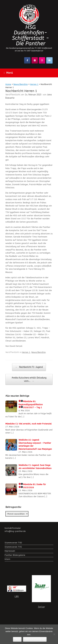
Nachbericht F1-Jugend (29, 367)
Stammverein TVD (13, 543)
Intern (7, 559)
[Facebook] (27, 60)
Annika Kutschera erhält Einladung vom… (29, 380)
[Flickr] (35, 60)
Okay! (17, 639)
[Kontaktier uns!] (49, 60)
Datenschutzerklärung (35, 639)
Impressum (10, 551)
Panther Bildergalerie (15, 555)
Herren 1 (34, 84)
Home (8, 84)
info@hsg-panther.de (15, 531)
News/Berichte (21, 84)
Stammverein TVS (13, 547)
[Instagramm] (42, 60)
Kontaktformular (13, 528)
